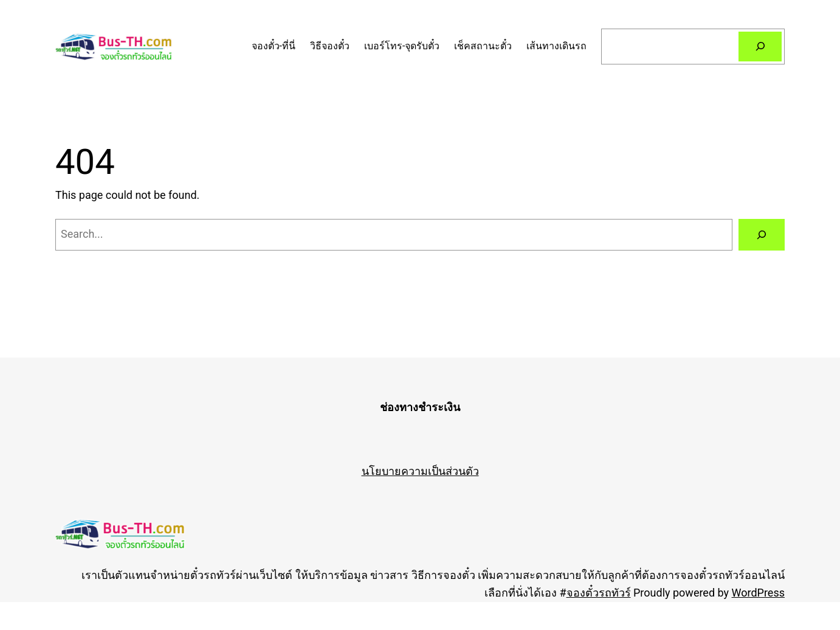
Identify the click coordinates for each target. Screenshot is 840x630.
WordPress (758, 593)
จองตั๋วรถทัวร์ (599, 593)
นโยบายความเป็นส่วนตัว (420, 471)
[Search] (760, 47)
